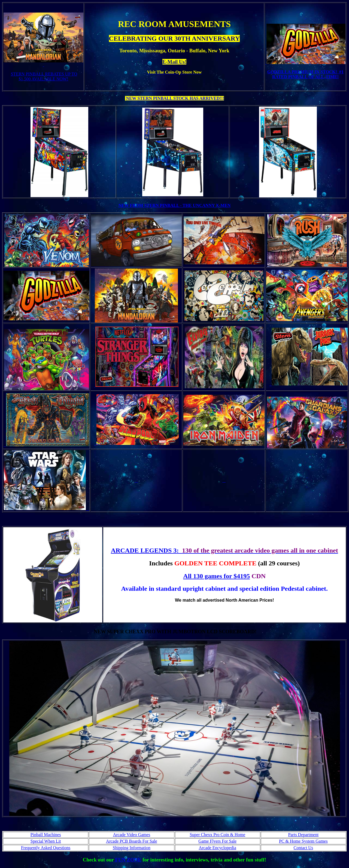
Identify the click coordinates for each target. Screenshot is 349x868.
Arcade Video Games (132, 835)
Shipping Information (132, 848)
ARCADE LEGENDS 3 (144, 550)
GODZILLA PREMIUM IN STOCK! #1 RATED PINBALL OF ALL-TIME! (305, 74)
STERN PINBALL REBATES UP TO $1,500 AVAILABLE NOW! (44, 76)
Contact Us (304, 848)
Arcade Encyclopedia (217, 848)
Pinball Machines (46, 835)
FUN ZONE (128, 860)
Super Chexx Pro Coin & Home (217, 835)
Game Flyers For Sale (217, 841)
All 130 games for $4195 (216, 576)
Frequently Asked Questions (46, 848)
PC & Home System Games (303, 841)
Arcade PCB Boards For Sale (132, 841)
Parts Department (304, 835)
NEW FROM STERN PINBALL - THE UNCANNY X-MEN (175, 205)
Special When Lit (46, 841)
